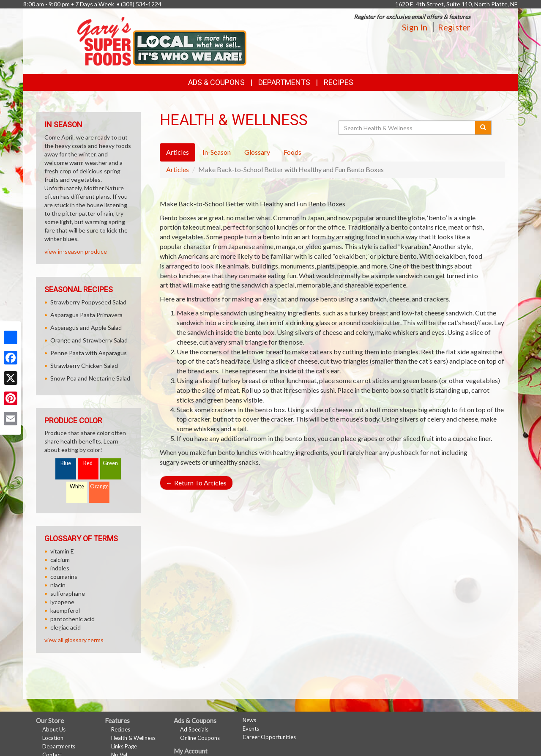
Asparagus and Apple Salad (86, 327)
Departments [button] (284, 82)
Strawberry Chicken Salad (84, 366)
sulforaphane (68, 593)
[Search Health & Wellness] (407, 128)
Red (88, 463)
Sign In (415, 27)
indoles (60, 568)
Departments (59, 746)
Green (110, 463)
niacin (58, 585)
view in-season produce (76, 251)
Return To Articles (196, 483)
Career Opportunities (269, 737)
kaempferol (65, 610)
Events (251, 729)
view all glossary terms (74, 640)
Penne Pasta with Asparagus (89, 353)
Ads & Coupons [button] (216, 82)
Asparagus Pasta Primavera (86, 315)
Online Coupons (200, 738)
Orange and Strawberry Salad (89, 340)
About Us (54, 729)
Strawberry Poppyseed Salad (88, 302)
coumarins (64, 577)
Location (53, 738)
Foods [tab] (292, 152)
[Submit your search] (483, 128)
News (249, 720)
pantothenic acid (72, 619)
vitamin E (62, 551)
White (77, 486)
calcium (60, 560)
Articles (178, 169)
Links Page (124, 746)
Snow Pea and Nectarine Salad (90, 378)
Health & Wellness (133, 738)
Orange (99, 486)
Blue (66, 463)
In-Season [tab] (217, 152)
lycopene (62, 602)
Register (454, 27)
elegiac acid (66, 627)
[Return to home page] (162, 40)
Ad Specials (194, 729)
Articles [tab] (178, 152)
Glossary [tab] (257, 152)
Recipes (339, 82)
